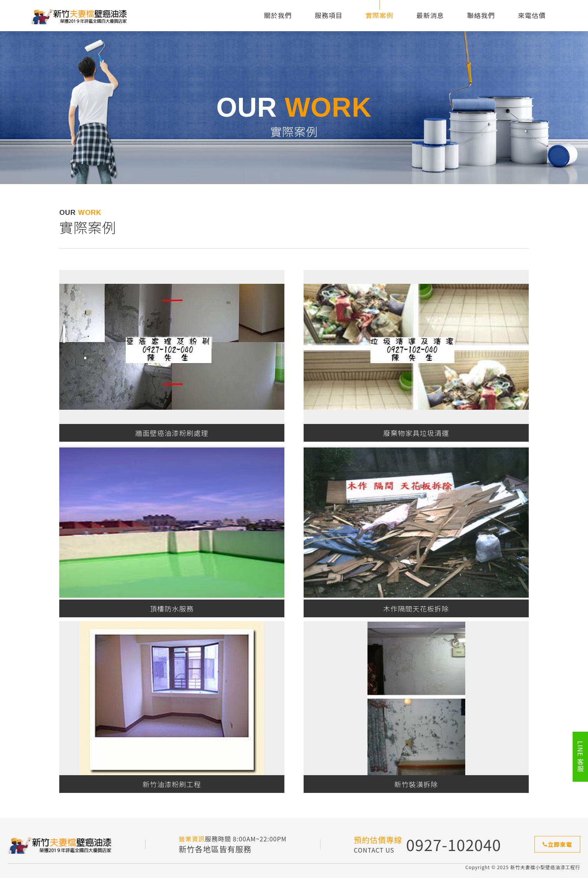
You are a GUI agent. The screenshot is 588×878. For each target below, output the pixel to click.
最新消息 (430, 15)
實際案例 (379, 15)
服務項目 (329, 15)
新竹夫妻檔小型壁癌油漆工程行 (79, 16)
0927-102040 (454, 844)
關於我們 (278, 15)
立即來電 (557, 844)
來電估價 (532, 15)
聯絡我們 (481, 15)
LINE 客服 (580, 757)
